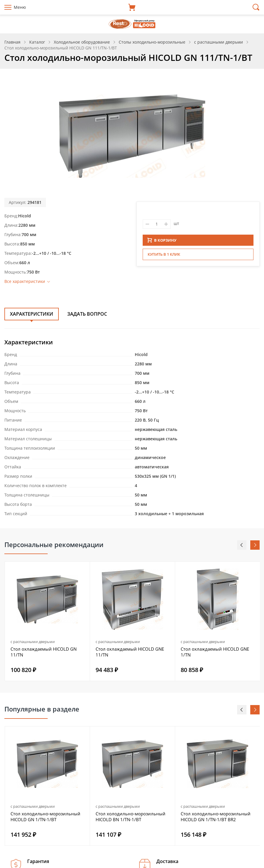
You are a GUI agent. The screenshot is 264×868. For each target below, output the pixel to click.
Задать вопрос (87, 314)
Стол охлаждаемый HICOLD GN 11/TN (44, 652)
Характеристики (32, 314)
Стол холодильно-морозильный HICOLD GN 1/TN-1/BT (45, 817)
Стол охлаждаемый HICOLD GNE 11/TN (130, 652)
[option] (48, 621)
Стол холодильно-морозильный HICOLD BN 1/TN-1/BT (131, 817)
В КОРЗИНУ (162, 242)
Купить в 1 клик (164, 256)
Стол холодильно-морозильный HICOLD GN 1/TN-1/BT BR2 (216, 817)
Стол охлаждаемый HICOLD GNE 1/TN (215, 652)
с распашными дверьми (33, 642)
